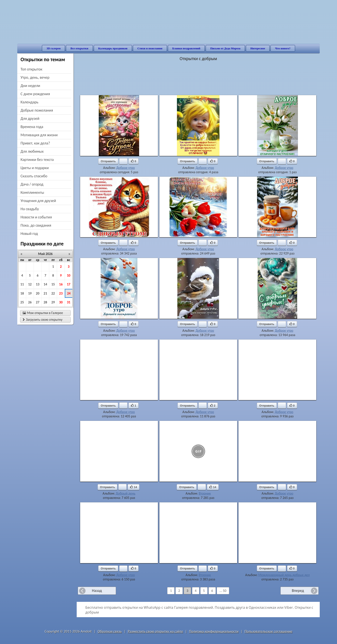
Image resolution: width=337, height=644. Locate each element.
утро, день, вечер (35, 77)
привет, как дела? (35, 143)
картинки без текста (37, 160)
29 (53, 302)
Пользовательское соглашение (268, 631)
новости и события (36, 217)
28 (45, 302)
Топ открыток (31, 69)
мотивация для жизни (39, 135)
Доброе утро (126, 168)
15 (53, 284)
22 (53, 293)
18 (22, 293)
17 (68, 284)
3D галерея (53, 48)
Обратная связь (110, 631)
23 (61, 293)
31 (68, 302)
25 (22, 302)
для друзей (30, 119)
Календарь (29, 102)
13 (38, 284)
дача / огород (32, 184)
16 (61, 284)
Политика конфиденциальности (214, 631)
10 (68, 275)
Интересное (258, 48)
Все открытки (79, 48)
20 (38, 293)
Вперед (298, 591)
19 (30, 293)
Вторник (205, 493)
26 (30, 302)
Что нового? (283, 48)
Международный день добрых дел (284, 575)
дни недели (30, 86)
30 (61, 302)
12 (30, 284)
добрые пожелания (37, 110)
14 (45, 284)
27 (38, 302)
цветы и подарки (35, 168)
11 (22, 284)
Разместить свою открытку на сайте (155, 631)
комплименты (32, 192)
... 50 (223, 591)
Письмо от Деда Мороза (225, 48)
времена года (32, 127)
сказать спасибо (34, 176)
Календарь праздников (113, 48)
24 (69, 293)
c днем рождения (35, 94)
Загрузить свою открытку (43, 320)
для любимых (32, 151)
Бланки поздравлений (186, 48)
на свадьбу (30, 209)
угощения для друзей (38, 201)
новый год (29, 234)
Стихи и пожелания (150, 48)
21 (45, 293)
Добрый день (125, 493)
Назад (97, 591)
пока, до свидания (36, 225)
